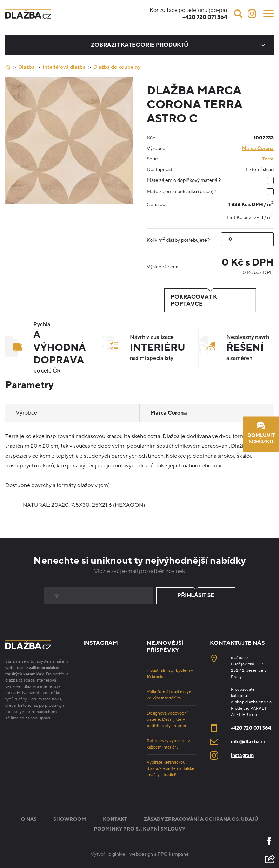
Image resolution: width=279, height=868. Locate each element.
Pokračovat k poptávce (210, 300)
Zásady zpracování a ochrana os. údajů (201, 819)
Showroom (70, 819)
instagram (242, 755)
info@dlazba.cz (248, 742)
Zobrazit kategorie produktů (139, 45)
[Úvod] (8, 67)
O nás (29, 819)
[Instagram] (252, 14)
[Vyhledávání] (238, 14)
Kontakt (115, 819)
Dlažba (26, 67)
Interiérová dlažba (64, 67)
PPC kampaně (173, 854)
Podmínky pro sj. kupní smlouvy (139, 829)
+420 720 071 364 (251, 728)
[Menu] (268, 13)
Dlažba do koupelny (117, 67)
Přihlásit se (196, 596)
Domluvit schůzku (261, 433)
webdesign (141, 854)
